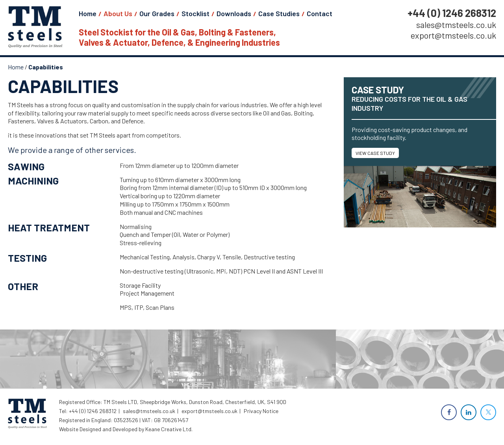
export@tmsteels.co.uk (453, 35)
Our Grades (157, 13)
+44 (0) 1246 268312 (452, 13)
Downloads (234, 13)
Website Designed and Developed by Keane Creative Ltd (125, 429)
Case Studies (279, 13)
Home (88, 13)
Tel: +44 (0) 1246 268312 (88, 411)
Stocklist (195, 13)
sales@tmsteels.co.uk (456, 25)
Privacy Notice (261, 411)
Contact (320, 13)
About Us (118, 13)
